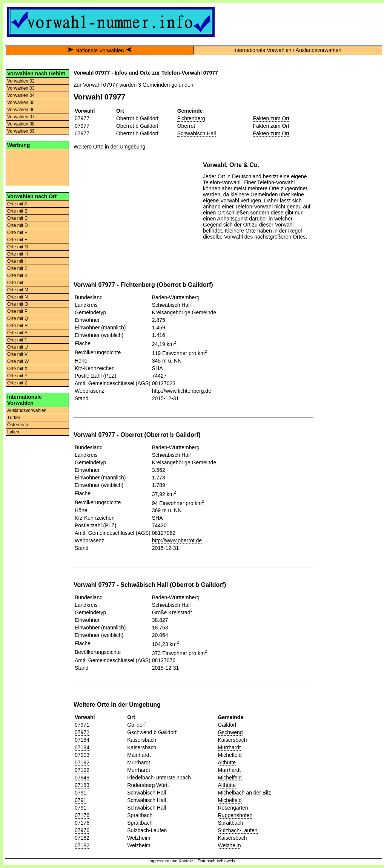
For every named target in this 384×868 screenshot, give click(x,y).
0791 (81, 793)
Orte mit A (17, 204)
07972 (82, 732)
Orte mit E (17, 233)
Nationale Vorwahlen (100, 51)
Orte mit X (17, 369)
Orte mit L (17, 283)
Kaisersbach (232, 740)
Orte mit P (17, 311)
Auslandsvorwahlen (27, 410)
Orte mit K (17, 276)
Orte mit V (17, 354)
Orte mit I (16, 261)
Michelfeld (230, 755)
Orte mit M (18, 290)
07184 (82, 740)
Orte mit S (17, 333)
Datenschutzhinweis (217, 861)
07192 (82, 762)
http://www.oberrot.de (177, 540)
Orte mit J (17, 268)
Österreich (18, 425)
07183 (82, 785)
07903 (82, 755)
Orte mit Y (17, 376)
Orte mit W (18, 361)
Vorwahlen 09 (21, 131)
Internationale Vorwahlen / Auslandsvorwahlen (287, 50)
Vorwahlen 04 (21, 95)
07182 (82, 838)
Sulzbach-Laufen (237, 830)
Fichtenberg (191, 118)
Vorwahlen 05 (21, 103)
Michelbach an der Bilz (244, 793)
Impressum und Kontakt (170, 861)
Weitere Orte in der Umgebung (109, 147)
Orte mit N (18, 297)
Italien (13, 432)
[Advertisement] (37, 167)
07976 (82, 830)
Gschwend (230, 732)
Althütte (227, 762)
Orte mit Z (17, 383)
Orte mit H (18, 254)
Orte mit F (17, 240)
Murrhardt (229, 747)
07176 (82, 815)
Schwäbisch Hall (197, 133)
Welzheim (229, 845)
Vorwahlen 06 (21, 110)
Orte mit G (18, 247)
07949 (82, 778)
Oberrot (186, 126)
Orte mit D (18, 225)
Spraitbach (230, 823)
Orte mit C (18, 218)
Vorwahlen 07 (21, 117)
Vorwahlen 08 (21, 124)
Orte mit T (17, 340)
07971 (82, 725)
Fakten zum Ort (271, 118)
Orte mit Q (18, 318)
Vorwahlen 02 (21, 81)
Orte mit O (18, 304)
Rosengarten (233, 808)
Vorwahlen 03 (21, 88)
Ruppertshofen (235, 815)
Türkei (13, 418)
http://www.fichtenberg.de (182, 391)
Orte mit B (17, 211)
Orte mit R (18, 326)
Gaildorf (227, 725)
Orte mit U (18, 347)
